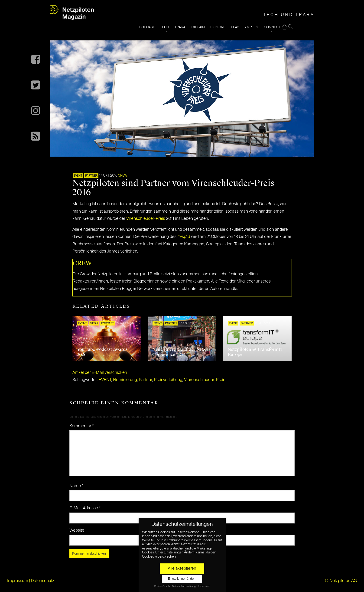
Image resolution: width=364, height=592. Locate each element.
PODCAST (147, 27)
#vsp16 (184, 237)
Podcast (107, 324)
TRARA (180, 27)
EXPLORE (218, 27)
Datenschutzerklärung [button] (184, 586)
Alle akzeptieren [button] (182, 569)
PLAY (235, 27)
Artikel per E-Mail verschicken (100, 373)
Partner (145, 380)
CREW (123, 176)
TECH (165, 27)
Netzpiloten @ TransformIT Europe (256, 352)
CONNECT (272, 27)
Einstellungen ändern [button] (182, 579)
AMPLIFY (251, 27)
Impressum (18, 581)
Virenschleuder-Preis (146, 219)
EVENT (78, 176)
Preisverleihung (168, 380)
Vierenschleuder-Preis (205, 380)
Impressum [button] (204, 586)
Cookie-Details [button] (162, 586)
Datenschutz (43, 581)
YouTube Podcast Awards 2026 (102, 352)
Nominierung (125, 380)
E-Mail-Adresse (85, 508)
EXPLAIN (198, 27)
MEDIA (94, 324)
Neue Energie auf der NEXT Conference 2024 (181, 352)
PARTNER (91, 176)
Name (76, 486)
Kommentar (82, 426)
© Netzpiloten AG (341, 581)
